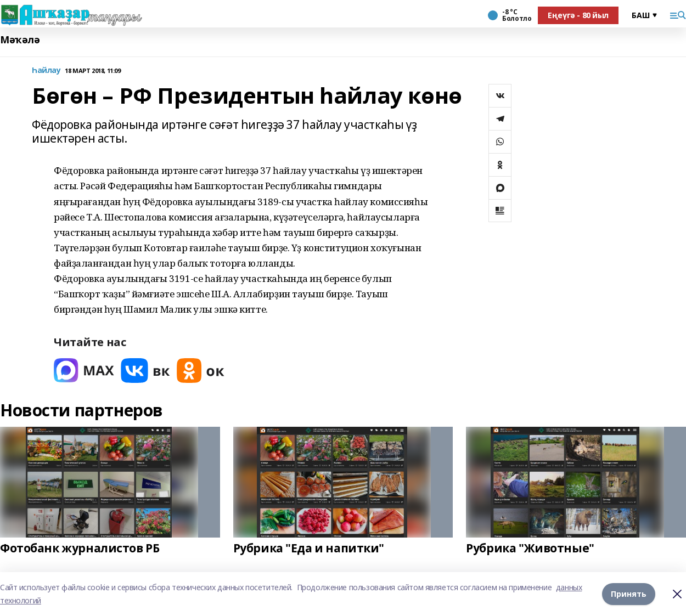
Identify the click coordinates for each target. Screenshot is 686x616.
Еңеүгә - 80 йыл (578, 15)
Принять (629, 594)
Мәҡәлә (20, 40)
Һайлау (46, 70)
